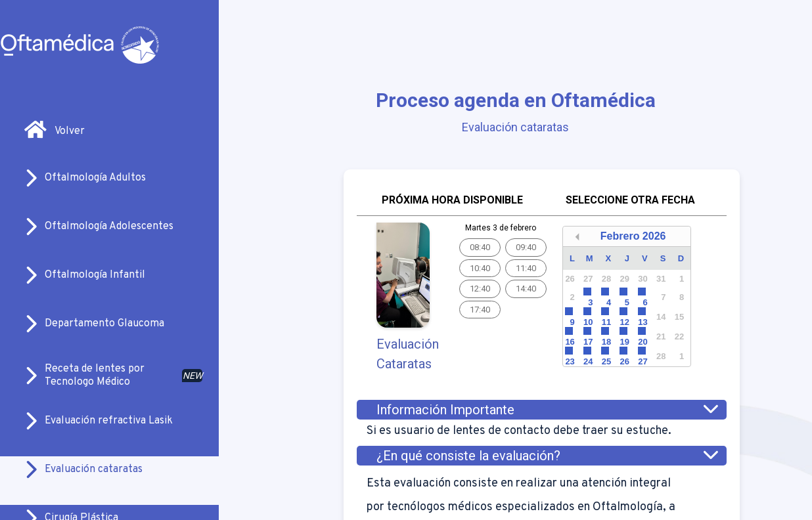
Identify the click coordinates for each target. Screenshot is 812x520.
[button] (577, 237)
